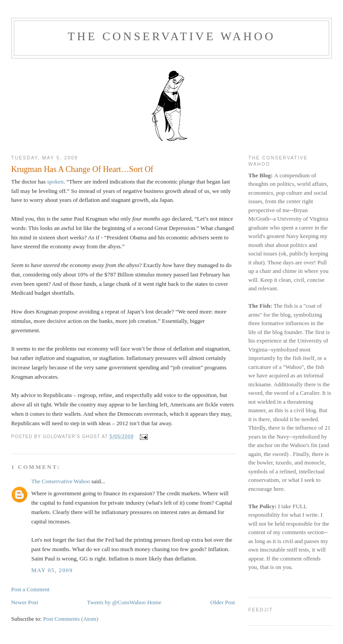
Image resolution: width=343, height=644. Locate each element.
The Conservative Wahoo (171, 36)
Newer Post (25, 602)
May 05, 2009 (52, 570)
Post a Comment (30, 589)
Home (154, 602)
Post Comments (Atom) (71, 619)
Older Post (223, 602)
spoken (55, 182)
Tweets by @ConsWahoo (116, 602)
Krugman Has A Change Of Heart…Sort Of (82, 169)
